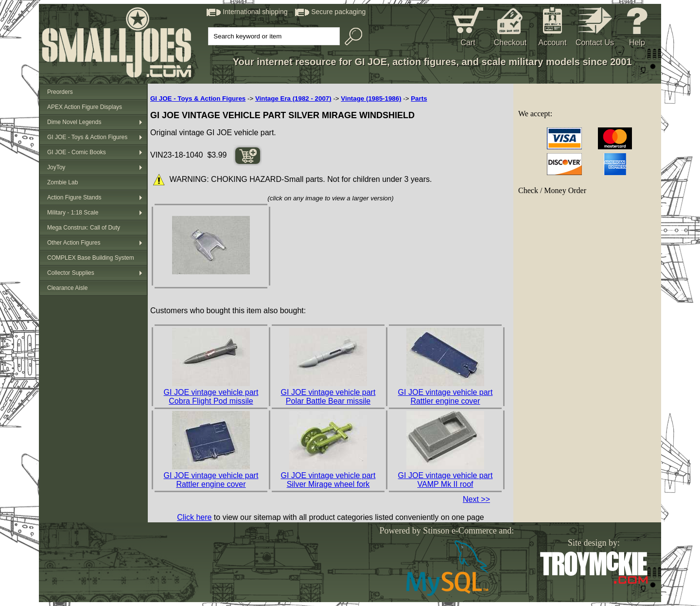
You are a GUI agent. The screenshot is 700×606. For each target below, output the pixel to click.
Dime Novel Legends (74, 122)
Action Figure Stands (74, 197)
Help (637, 43)
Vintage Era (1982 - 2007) (293, 98)
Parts (419, 98)
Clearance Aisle (67, 288)
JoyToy (56, 167)
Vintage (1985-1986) (371, 98)
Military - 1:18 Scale (73, 213)
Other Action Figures (74, 243)
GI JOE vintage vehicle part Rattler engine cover (446, 397)
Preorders (60, 92)
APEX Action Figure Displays (85, 107)
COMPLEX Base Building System (91, 258)
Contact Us (595, 43)
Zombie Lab (62, 182)
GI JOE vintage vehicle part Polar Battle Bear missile (328, 397)
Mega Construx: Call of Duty (84, 228)
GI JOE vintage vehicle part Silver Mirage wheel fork (328, 480)
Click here (194, 517)
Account (553, 43)
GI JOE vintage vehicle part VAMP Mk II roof (446, 480)
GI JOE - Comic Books (77, 152)
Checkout (510, 43)
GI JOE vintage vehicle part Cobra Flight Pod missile (211, 397)
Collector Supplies (71, 273)
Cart (468, 43)
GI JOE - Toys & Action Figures (87, 137)
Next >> (476, 499)
